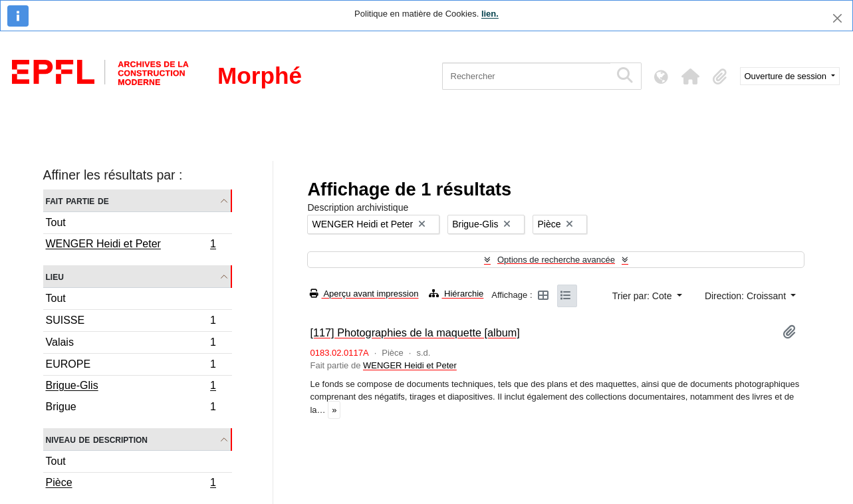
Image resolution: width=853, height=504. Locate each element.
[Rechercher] (526, 76)
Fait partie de (77, 200)
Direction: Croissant (747, 296)
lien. (490, 14)
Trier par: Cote (644, 296)
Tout (56, 222)
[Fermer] (837, 18)
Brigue (131, 408)
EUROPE (131, 366)
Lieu (55, 276)
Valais (131, 344)
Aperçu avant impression (364, 294)
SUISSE (131, 322)
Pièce (131, 484)
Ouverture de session (787, 76)
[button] (691, 76)
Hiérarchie (456, 294)
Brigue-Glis (131, 387)
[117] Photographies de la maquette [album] (415, 332)
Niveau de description (97, 439)
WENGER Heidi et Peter (131, 245)
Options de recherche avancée (556, 260)
